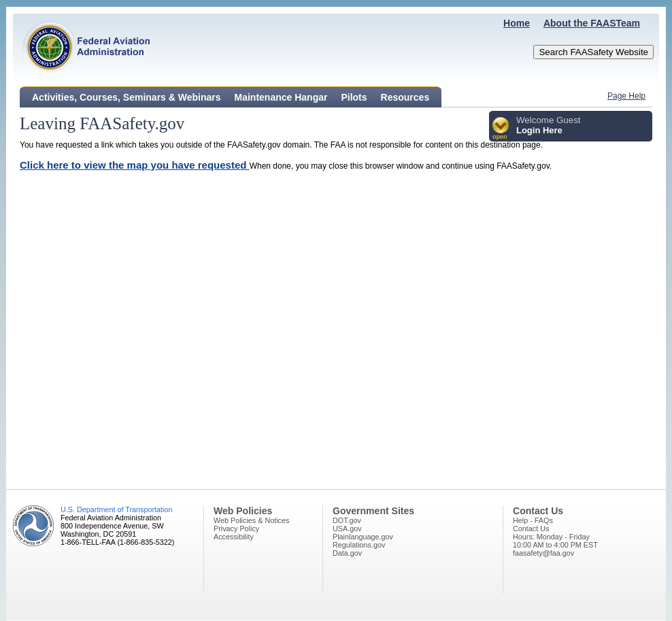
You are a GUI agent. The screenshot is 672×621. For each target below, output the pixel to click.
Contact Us (531, 528)
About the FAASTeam (592, 23)
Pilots (354, 97)
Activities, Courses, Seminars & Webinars (127, 97)
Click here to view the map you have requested (135, 165)
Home (517, 23)
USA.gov (347, 528)
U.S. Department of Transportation (116, 509)
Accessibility (234, 537)
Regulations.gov (359, 545)
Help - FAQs (533, 520)
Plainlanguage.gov (363, 537)
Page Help (626, 96)
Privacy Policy (236, 528)
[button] (501, 129)
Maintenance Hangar (281, 97)
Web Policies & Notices (251, 520)
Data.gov (347, 553)
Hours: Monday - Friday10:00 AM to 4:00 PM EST (555, 541)
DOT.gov (347, 520)
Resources (405, 97)
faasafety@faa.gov (543, 553)
